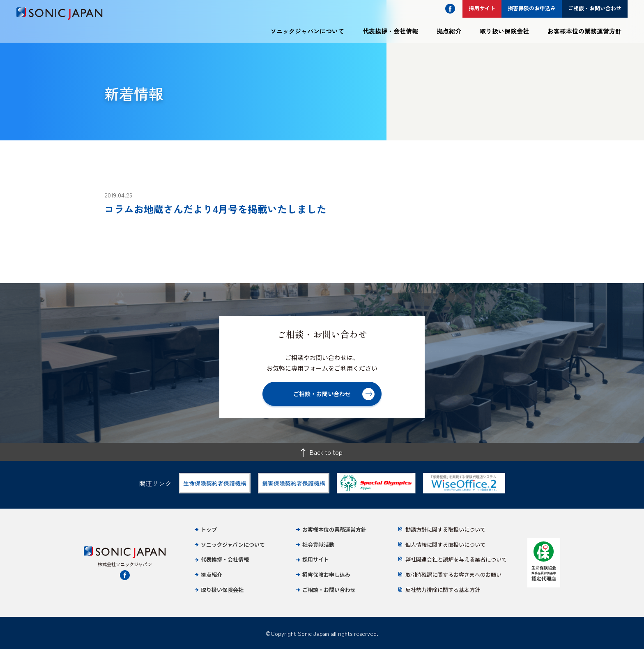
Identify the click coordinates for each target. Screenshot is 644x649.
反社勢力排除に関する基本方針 (443, 590)
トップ (209, 529)
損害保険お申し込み (326, 574)
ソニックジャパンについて (307, 31)
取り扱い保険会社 (504, 31)
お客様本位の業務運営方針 (584, 31)
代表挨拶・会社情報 (390, 31)
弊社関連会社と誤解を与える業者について (456, 559)
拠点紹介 (449, 31)
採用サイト (316, 559)
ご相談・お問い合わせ (329, 590)
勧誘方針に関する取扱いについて (445, 529)
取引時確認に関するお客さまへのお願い (453, 574)
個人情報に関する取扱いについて (445, 545)
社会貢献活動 (318, 545)
